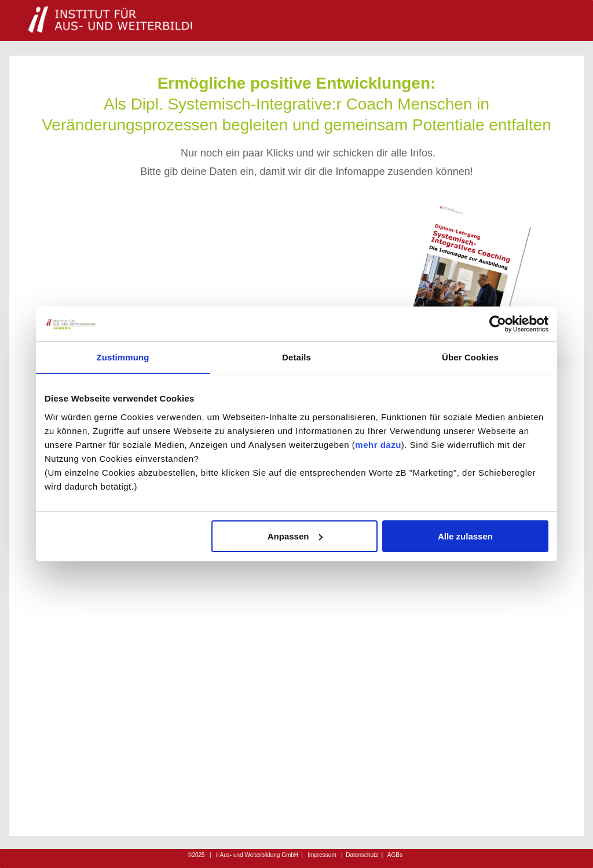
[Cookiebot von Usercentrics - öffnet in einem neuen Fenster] (498, 324)
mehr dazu (378, 445)
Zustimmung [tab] (123, 357)
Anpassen (295, 536)
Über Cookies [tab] (470, 357)
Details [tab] (296, 357)
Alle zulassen (465, 536)
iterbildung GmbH (258, 855)
